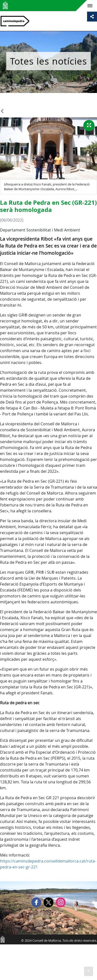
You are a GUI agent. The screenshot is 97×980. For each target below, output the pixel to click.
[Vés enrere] (2, 111)
